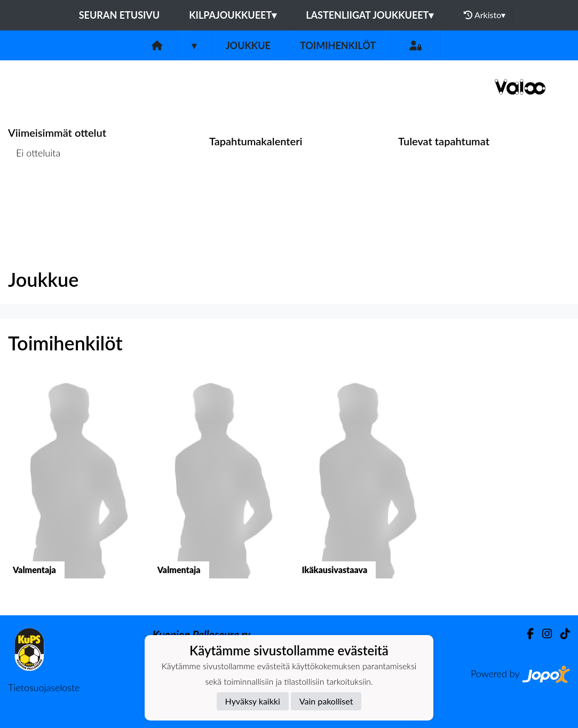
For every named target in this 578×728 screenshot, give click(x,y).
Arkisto (485, 15)
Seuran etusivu (120, 15)
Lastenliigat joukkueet (370, 15)
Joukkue (248, 45)
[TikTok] (561, 634)
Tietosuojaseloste (44, 687)
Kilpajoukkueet (233, 15)
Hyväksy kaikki (253, 701)
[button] (72, 486)
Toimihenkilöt (338, 45)
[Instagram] (543, 634)
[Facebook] (526, 634)
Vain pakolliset (326, 701)
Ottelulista (34, 194)
